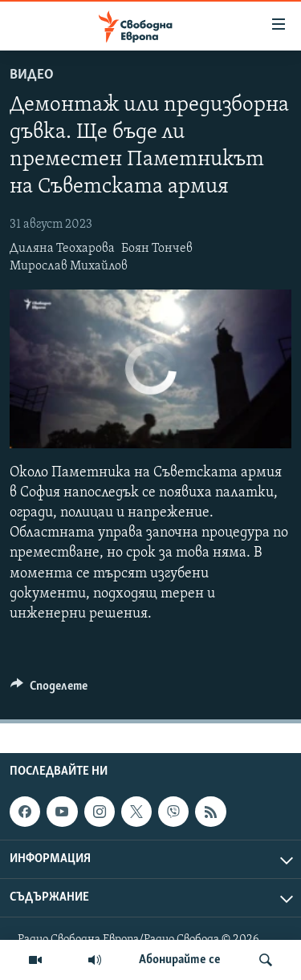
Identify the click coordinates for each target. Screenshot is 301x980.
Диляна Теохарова (62, 249)
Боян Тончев (157, 249)
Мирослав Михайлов (69, 266)
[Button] (49, 690)
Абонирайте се (180, 960)
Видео (32, 75)
